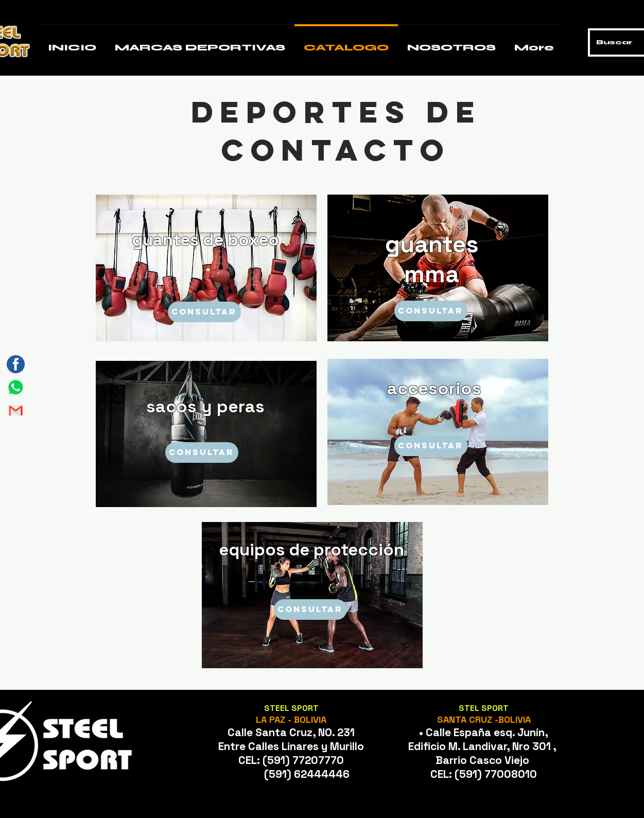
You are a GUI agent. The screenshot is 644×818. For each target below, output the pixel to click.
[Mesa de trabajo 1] (16, 387)
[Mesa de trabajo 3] (16, 364)
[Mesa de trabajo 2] (16, 411)
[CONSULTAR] (204, 312)
